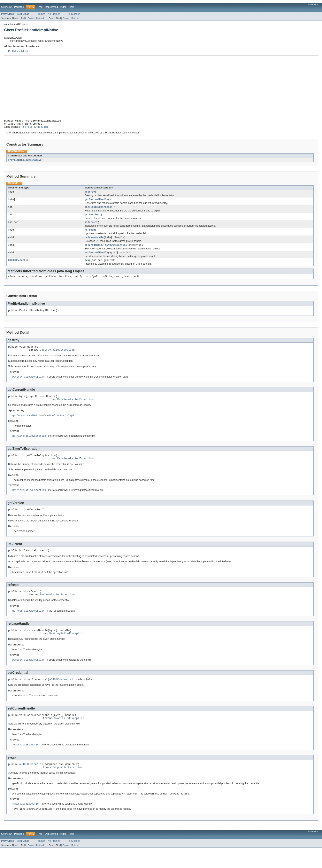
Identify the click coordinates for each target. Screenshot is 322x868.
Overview (6, 7)
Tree (40, 7)
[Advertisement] (161, 86)
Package (19, 7)
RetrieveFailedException (75, 409)
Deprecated (51, 7)
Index (63, 7)
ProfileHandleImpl (18, 51)
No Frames (54, 14)
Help (72, 7)
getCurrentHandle (96, 202)
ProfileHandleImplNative (25, 162)
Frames (41, 14)
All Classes (74, 14)
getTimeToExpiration (98, 210)
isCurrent (91, 226)
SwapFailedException (69, 736)
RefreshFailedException (57, 609)
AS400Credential (116, 250)
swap (87, 266)
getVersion (92, 218)
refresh (90, 234)
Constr (31, 18)
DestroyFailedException (57, 358)
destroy (90, 194)
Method (40, 18)
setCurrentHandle (96, 258)
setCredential (94, 250)
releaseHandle (94, 242)
